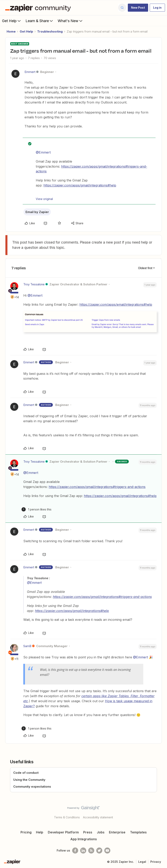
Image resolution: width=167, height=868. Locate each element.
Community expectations (32, 787)
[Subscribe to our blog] (91, 851)
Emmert (30, 72)
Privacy (156, 862)
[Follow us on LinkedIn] (83, 851)
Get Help (12, 21)
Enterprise (117, 832)
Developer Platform (63, 832)
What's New (70, 21)
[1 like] (36, 509)
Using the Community (29, 780)
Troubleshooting (50, 31)
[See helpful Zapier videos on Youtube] (107, 851)
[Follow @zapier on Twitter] (99, 851)
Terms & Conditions (67, 817)
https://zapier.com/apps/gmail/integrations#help (80, 185)
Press (88, 832)
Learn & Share (40, 21)
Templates (138, 832)
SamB (27, 646)
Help (40, 832)
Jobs (101, 832)
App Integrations (84, 839)
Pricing (26, 832)
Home (11, 31)
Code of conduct (26, 773)
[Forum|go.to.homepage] (39, 8)
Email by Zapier (37, 212)
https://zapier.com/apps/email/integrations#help (116, 304)
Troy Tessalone (34, 284)
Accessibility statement (98, 817)
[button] (138, 8)
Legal (142, 862)
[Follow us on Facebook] (75, 851)
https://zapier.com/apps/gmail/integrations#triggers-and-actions (97, 487)
